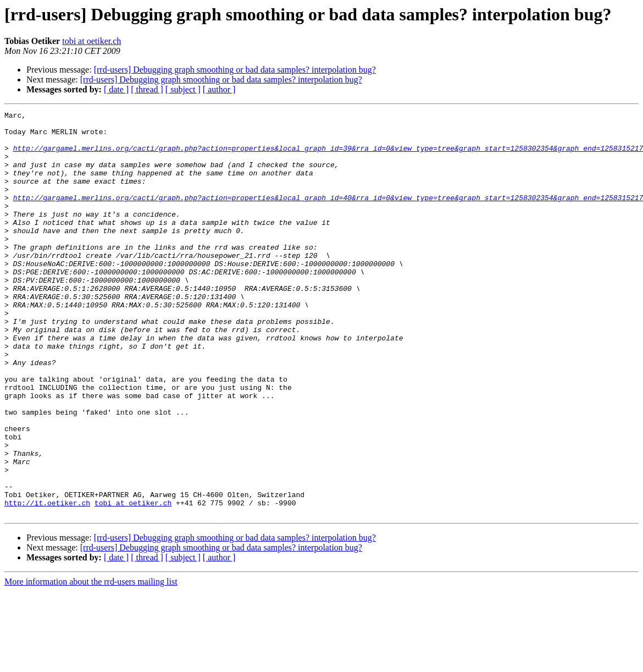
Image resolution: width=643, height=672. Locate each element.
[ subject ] (183, 89)
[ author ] (219, 89)
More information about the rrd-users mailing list (91, 662)
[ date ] (116, 89)
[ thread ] (147, 89)
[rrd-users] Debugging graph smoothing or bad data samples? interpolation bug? (235, 70)
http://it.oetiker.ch (47, 582)
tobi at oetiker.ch (92, 41)
